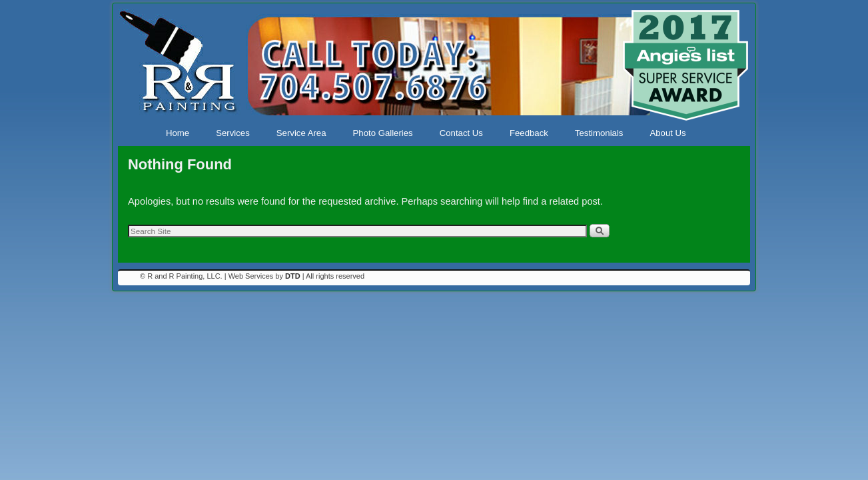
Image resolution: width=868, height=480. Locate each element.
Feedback (529, 133)
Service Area (301, 133)
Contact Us (461, 133)
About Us (667, 133)
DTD (293, 276)
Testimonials (599, 133)
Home (178, 133)
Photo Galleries (383, 133)
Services (233, 133)
